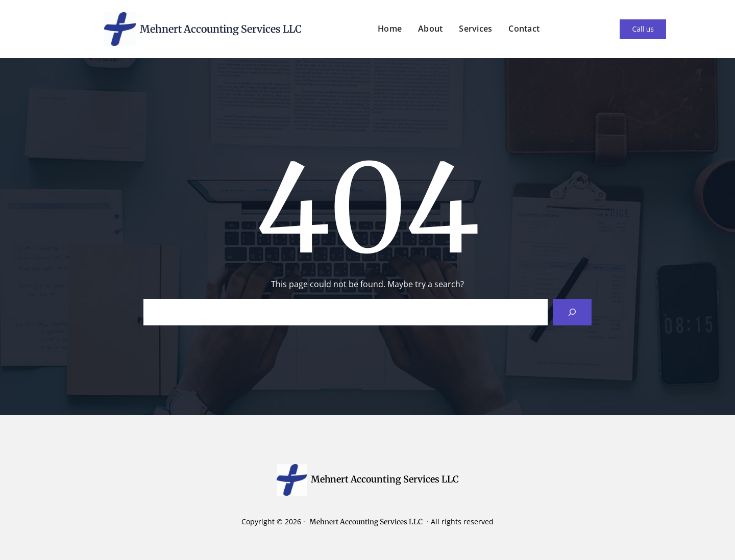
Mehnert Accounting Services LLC (221, 29)
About (430, 29)
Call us (643, 29)
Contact (524, 29)
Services (475, 29)
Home (390, 29)
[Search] (572, 312)
